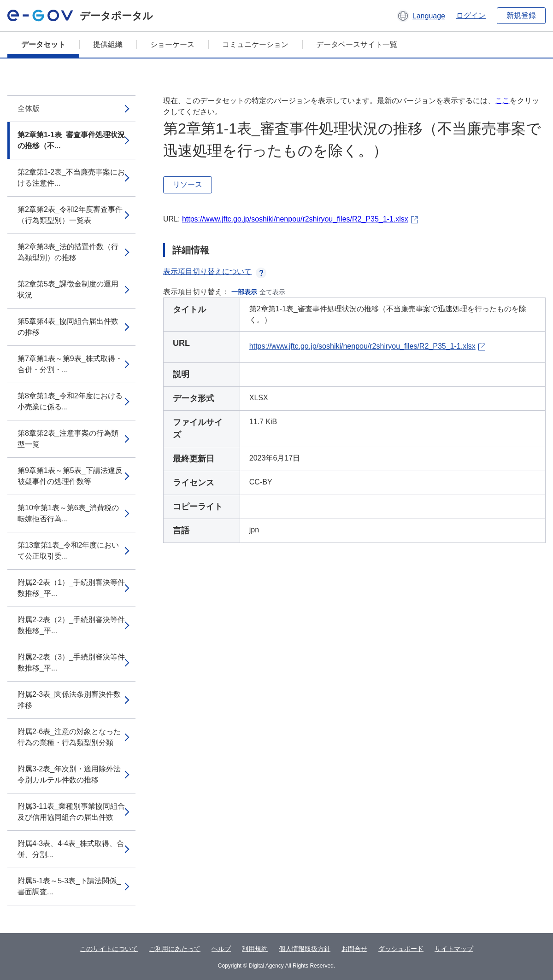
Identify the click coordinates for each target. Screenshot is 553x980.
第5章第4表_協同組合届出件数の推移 (68, 327)
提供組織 (108, 44)
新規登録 (521, 15)
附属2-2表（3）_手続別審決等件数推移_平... (71, 662)
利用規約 (255, 949)
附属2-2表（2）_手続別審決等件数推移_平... (71, 625)
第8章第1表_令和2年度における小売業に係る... (70, 401)
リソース (188, 184)
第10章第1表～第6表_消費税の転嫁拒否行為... (68, 513)
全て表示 (272, 292)
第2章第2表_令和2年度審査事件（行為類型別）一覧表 (70, 215)
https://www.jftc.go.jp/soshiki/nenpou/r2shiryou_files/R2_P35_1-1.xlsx (295, 219)
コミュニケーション (255, 44)
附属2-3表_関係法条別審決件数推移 (69, 700)
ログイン (471, 15)
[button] (421, 16)
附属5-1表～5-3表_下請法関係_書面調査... (69, 886)
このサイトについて (109, 949)
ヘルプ (221, 949)
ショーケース (172, 44)
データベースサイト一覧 (357, 44)
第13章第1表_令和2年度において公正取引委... (68, 551)
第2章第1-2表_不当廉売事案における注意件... (71, 178)
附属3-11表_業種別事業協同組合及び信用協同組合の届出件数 (71, 812)
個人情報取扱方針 (305, 949)
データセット (43, 44)
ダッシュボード (401, 949)
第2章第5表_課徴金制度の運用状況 (68, 289)
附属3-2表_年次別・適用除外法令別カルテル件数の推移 (69, 774)
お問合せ (354, 949)
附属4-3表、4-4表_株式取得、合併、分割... (71, 849)
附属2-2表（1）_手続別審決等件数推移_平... (71, 588)
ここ (502, 101)
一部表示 (244, 292)
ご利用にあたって (175, 949)
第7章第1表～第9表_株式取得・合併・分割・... (70, 364)
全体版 (29, 108)
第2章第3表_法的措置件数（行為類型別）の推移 (68, 252)
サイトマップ (454, 949)
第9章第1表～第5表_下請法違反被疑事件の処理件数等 (70, 476)
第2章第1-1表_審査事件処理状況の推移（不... (71, 140)
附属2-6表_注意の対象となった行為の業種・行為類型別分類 (69, 737)
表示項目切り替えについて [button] (215, 271)
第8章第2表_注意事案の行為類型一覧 (68, 439)
